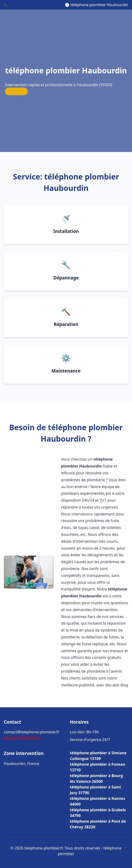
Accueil (10, 738)
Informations (29, 738)
